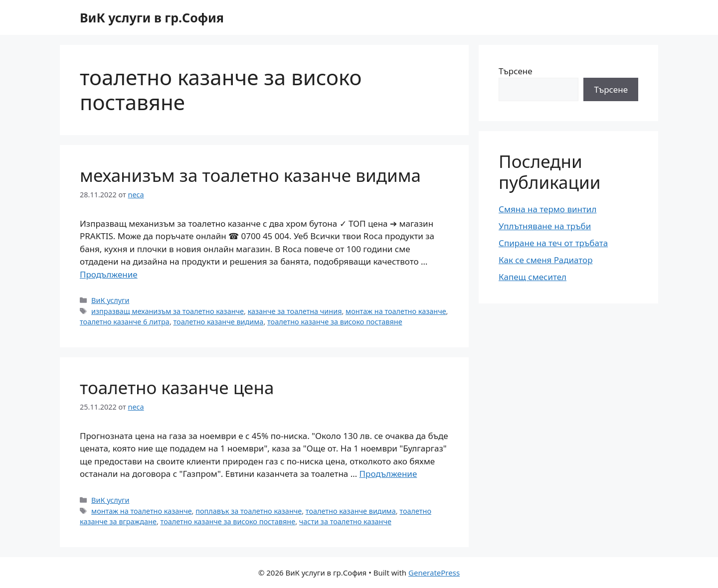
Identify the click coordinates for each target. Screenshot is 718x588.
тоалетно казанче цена (177, 387)
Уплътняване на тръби (545, 226)
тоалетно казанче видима (219, 322)
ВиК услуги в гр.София (152, 17)
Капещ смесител (533, 277)
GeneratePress (434, 573)
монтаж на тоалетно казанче (396, 311)
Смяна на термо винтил (547, 209)
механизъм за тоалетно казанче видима (250, 175)
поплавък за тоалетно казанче (249, 511)
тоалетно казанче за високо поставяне (335, 322)
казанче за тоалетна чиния (295, 311)
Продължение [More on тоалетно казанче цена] (388, 474)
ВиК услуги (110, 300)
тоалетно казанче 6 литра (125, 322)
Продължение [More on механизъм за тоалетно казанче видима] (109, 274)
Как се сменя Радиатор (545, 260)
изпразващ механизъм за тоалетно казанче (168, 311)
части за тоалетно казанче (345, 521)
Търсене (516, 71)
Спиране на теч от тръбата (553, 243)
